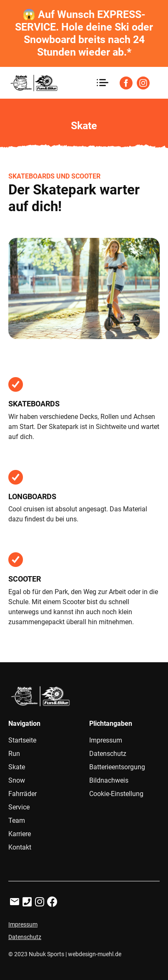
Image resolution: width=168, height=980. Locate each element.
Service (19, 807)
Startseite (22, 740)
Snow (17, 780)
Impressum (106, 740)
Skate (17, 767)
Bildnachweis (109, 780)
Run (14, 754)
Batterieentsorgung (117, 767)
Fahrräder (23, 794)
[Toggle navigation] (102, 83)
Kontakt (20, 847)
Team (17, 820)
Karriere (20, 834)
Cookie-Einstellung (116, 794)
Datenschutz (108, 754)
